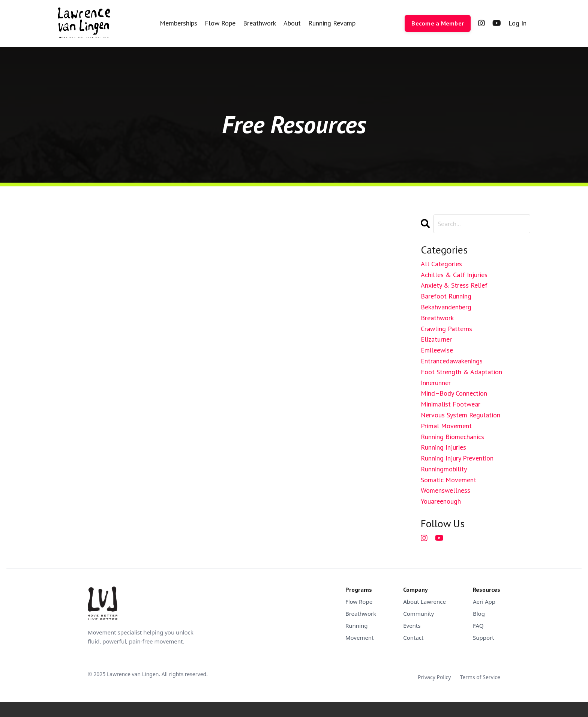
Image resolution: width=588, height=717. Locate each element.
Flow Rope (220, 23)
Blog (479, 613)
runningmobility (444, 469)
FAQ (478, 625)
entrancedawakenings (452, 361)
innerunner (436, 383)
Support (484, 637)
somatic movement (448, 480)
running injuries (443, 447)
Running (357, 625)
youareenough (441, 501)
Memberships (178, 23)
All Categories (441, 264)
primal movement (446, 426)
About (292, 23)
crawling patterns (446, 329)
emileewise (437, 350)
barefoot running (446, 296)
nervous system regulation (460, 415)
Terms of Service (480, 677)
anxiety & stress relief (454, 285)
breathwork (437, 318)
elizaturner (436, 339)
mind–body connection (454, 393)
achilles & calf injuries (454, 275)
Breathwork (259, 23)
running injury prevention (457, 458)
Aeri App (484, 601)
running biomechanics (452, 437)
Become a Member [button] (438, 23)
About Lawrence (424, 601)
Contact (413, 637)
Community (418, 613)
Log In (517, 23)
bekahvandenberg (446, 307)
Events (412, 625)
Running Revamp (332, 23)
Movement (360, 637)
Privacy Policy (434, 677)
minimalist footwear (451, 404)
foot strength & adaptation (461, 372)
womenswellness (445, 490)
